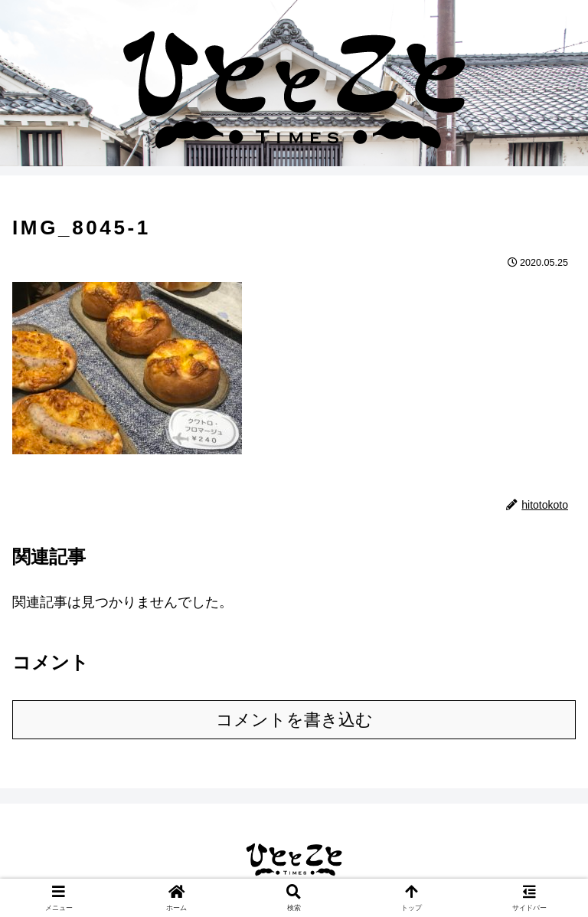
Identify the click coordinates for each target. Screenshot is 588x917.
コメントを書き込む (294, 720)
